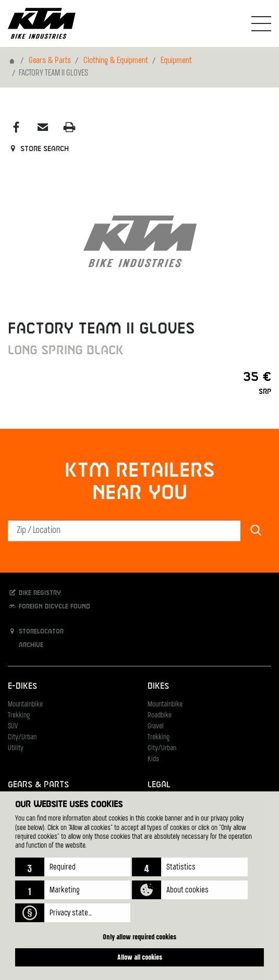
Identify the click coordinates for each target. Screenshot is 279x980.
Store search (38, 149)
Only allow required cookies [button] (139, 936)
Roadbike (160, 716)
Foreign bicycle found (49, 606)
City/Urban (22, 737)
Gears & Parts (50, 61)
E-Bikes (22, 686)
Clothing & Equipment (116, 61)
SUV (13, 727)
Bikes (158, 686)
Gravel (156, 727)
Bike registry (34, 593)
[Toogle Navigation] (261, 23)
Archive (26, 645)
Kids (153, 759)
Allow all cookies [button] (140, 957)
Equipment (176, 61)
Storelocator (36, 631)
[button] (73, 867)
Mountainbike (25, 705)
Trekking (19, 716)
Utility (16, 748)
